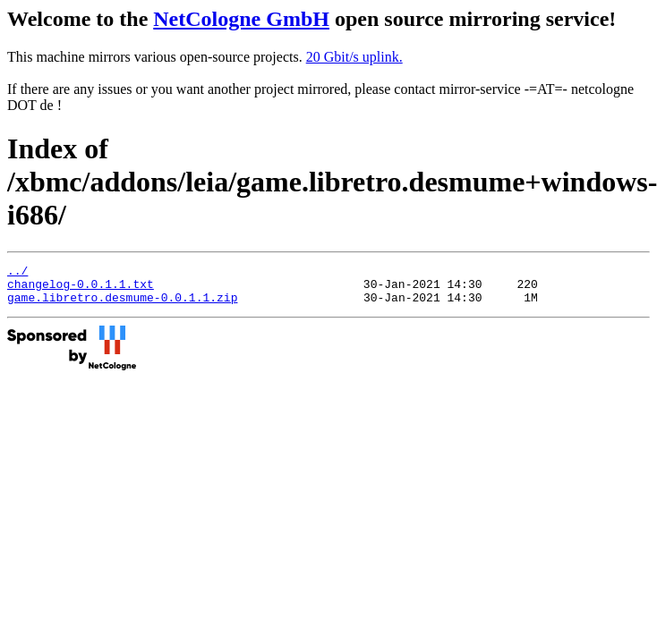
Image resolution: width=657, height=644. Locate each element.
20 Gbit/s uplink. (354, 57)
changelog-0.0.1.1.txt (81, 289)
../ (17, 273)
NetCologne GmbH (241, 19)
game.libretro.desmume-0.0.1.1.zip (122, 305)
